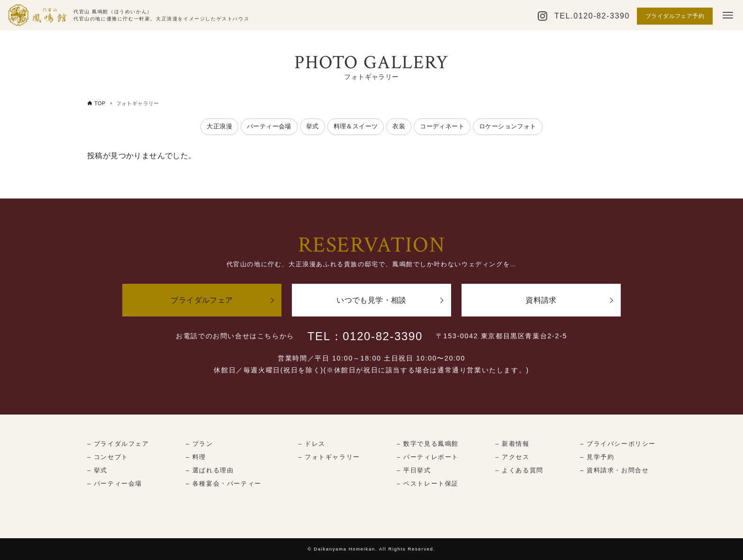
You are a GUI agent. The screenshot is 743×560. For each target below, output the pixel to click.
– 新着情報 (512, 444)
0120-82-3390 (602, 16)
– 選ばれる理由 (210, 470)
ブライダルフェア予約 (675, 16)
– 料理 (196, 457)
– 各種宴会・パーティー (224, 483)
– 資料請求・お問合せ (614, 470)
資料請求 (541, 300)
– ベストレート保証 (428, 483)
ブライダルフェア (202, 300)
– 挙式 (97, 470)
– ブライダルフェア (118, 444)
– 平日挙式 (414, 470)
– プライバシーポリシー (618, 444)
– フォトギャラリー (329, 457)
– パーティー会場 (115, 483)
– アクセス (512, 457)
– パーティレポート (428, 457)
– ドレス (312, 444)
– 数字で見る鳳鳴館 (428, 444)
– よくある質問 (519, 470)
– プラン (199, 444)
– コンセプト (108, 457)
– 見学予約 (597, 457)
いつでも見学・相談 (371, 300)
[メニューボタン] (728, 15)
